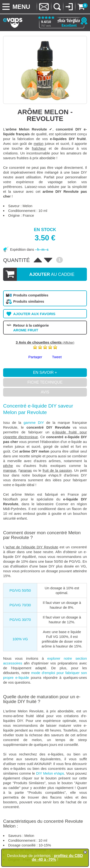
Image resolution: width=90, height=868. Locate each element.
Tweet (57, 357)
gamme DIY (34, 423)
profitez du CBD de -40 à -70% (57, 858)
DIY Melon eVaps (50, 773)
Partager (35, 357)
